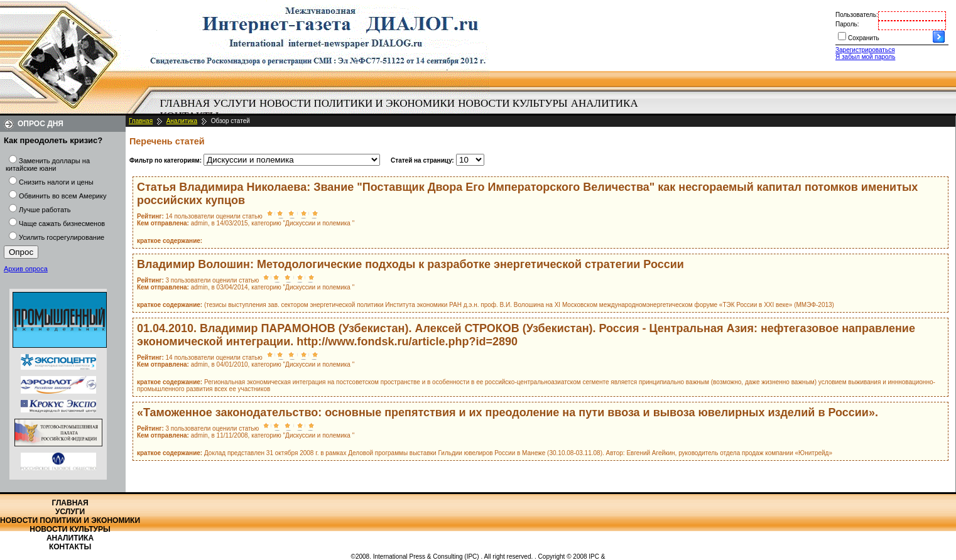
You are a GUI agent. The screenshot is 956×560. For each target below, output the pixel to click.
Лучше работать (45, 210)
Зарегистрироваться (865, 50)
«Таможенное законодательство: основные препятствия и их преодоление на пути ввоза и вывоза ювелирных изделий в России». (508, 412)
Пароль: (847, 24)
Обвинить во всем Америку (62, 196)
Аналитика (605, 103)
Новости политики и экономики (357, 103)
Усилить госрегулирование (62, 237)
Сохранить (864, 38)
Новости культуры (513, 103)
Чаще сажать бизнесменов (62, 223)
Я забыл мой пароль (865, 57)
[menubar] (402, 110)
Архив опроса (26, 269)
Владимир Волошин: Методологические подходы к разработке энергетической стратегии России (410, 264)
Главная (185, 103)
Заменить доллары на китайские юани (48, 164)
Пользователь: (857, 15)
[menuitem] (185, 104)
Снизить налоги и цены (56, 182)
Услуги (235, 103)
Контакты (70, 547)
